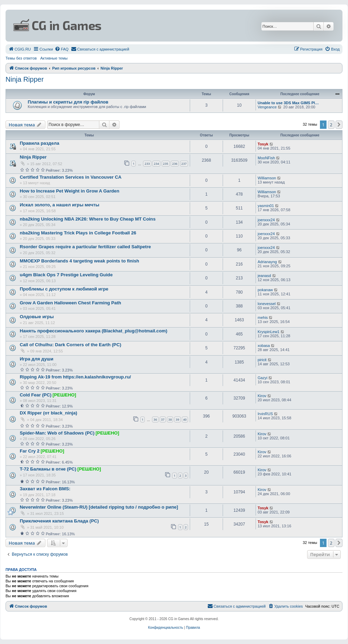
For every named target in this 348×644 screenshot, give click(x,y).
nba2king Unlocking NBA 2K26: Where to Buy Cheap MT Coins (88, 219)
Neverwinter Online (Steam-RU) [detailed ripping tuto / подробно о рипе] (99, 507)
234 (156, 164)
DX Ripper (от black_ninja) (48, 413)
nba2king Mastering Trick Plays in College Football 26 (78, 233)
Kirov (262, 396)
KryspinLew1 (269, 332)
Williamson (267, 178)
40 (185, 419)
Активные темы (54, 58)
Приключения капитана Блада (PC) (59, 521)
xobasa (264, 346)
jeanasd (264, 276)
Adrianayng (267, 262)
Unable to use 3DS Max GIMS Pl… (288, 103)
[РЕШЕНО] (64, 395)
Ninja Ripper (25, 79)
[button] (339, 125)
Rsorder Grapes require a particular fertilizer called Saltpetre (85, 247)
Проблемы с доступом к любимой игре (64, 289)
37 (163, 419)
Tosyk (263, 144)
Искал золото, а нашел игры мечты (60, 205)
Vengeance (267, 107)
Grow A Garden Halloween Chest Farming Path (70, 303)
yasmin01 (266, 206)
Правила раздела (39, 143)
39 (177, 419)
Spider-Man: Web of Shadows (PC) (57, 433)
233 (147, 164)
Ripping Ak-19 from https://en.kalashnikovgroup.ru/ (75, 377)
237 (184, 164)
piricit (262, 360)
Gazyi (262, 378)
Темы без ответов (21, 58)
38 (170, 419)
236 (175, 164)
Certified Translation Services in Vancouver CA (71, 177)
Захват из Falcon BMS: (45, 489)
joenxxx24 (266, 220)
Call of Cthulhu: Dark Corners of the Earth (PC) (70, 345)
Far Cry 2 (30, 451)
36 (155, 419)
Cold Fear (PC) (36, 395)
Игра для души (37, 359)
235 (166, 164)
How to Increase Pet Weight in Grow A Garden (69, 191)
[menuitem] (20, 49)
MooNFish (266, 158)
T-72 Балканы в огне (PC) (48, 469)
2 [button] (331, 125)
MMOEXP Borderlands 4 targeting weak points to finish (79, 261)
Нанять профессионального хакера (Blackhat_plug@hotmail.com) (93, 331)
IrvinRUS (265, 414)
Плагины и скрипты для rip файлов (68, 102)
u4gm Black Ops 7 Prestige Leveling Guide (66, 275)
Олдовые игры (37, 317)
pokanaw (265, 290)
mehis (263, 317)
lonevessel (267, 304)
